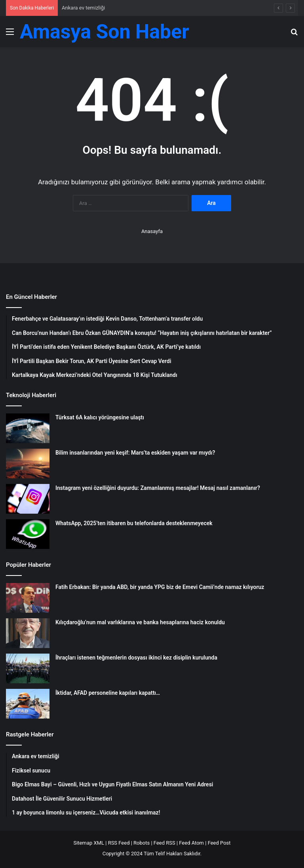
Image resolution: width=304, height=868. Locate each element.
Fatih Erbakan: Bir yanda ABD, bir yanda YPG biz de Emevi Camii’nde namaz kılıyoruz (160, 587)
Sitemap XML (89, 843)
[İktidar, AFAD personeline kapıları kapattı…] (28, 704)
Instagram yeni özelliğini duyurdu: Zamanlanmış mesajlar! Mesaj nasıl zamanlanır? (158, 488)
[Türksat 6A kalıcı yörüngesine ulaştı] (28, 428)
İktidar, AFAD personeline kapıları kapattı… (108, 693)
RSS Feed (119, 843)
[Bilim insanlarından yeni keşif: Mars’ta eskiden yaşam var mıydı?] (28, 464)
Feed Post (219, 843)
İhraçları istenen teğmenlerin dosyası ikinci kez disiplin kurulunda (136, 658)
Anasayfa (152, 231)
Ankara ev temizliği (83, 8)
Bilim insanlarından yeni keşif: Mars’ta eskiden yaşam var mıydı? (135, 453)
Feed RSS (164, 843)
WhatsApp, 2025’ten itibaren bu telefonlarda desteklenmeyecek (134, 523)
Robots (142, 843)
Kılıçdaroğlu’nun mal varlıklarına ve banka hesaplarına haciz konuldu (140, 622)
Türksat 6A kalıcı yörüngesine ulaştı (100, 417)
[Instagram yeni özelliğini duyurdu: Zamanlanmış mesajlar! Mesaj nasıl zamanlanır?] (28, 499)
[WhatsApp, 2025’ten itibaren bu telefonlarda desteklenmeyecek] (28, 534)
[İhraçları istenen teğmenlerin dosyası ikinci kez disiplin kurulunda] (28, 668)
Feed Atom (191, 843)
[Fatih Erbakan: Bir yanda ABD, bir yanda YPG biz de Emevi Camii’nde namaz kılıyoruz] (28, 598)
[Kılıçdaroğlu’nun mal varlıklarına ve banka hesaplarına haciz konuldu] (28, 633)
